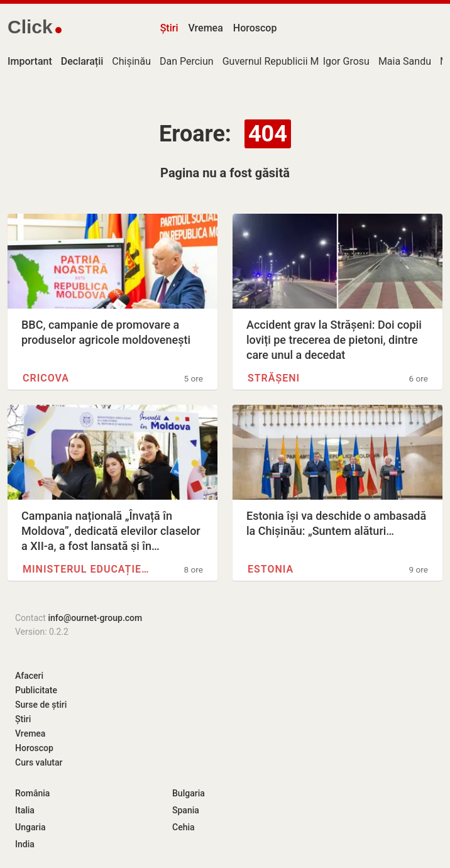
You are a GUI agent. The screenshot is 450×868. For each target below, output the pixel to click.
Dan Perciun (187, 61)
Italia (25, 810)
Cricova (46, 378)
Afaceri (29, 676)
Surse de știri (41, 705)
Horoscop (255, 28)
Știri (169, 28)
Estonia (271, 569)
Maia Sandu (405, 61)
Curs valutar (39, 762)
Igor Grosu (346, 61)
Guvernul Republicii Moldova (286, 61)
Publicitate (36, 690)
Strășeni (274, 378)
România (32, 793)
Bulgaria (189, 793)
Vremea (205, 28)
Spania (186, 810)
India (25, 844)
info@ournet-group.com (95, 618)
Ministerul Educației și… (86, 569)
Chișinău (131, 61)
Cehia (184, 827)
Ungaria (30, 827)
